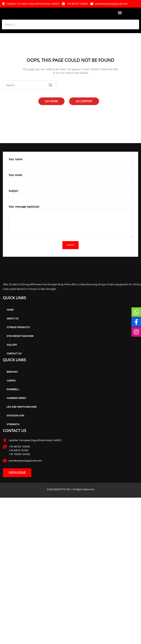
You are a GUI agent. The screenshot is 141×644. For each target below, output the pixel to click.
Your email (70, 181)
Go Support (84, 101)
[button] (120, 13)
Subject (70, 196)
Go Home (51, 101)
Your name (70, 165)
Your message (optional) (70, 222)
